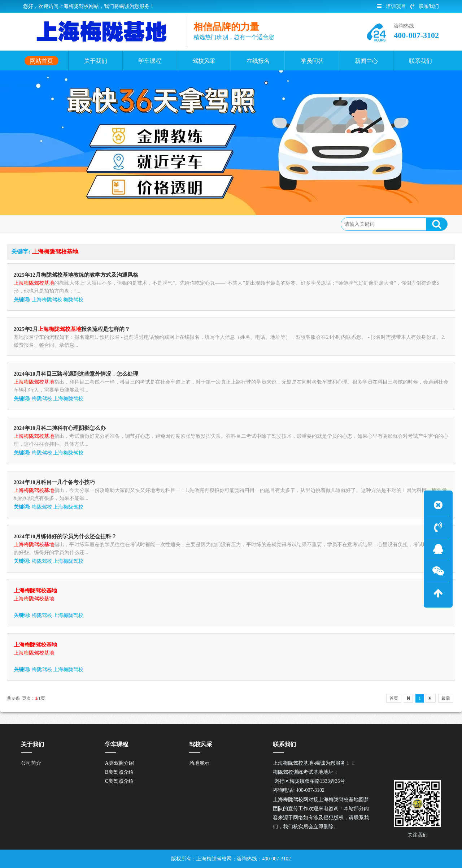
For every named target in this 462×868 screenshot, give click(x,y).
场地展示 (199, 763)
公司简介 (31, 763)
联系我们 (425, 6)
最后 (446, 698)
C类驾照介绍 (119, 781)
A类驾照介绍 (119, 763)
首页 (394, 698)
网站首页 (59, 223)
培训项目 (392, 6)
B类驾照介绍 (119, 772)
